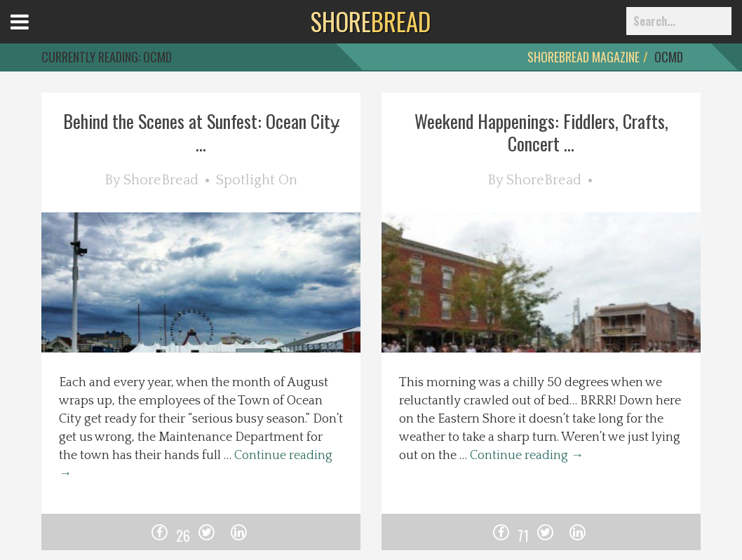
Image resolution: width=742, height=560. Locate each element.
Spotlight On (257, 180)
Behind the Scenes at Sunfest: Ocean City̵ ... (201, 132)
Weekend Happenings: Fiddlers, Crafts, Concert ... (541, 132)
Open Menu (37, 35)
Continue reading (527, 456)
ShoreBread (161, 180)
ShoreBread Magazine (584, 57)
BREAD (371, 21)
